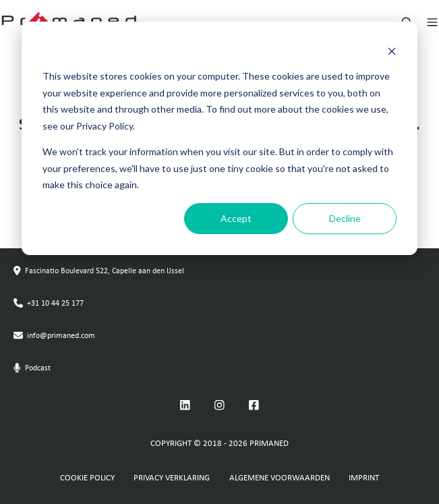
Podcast (38, 368)
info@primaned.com (61, 336)
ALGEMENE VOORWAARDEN (280, 478)
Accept (236, 218)
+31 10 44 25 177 (55, 304)
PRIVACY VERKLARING (172, 478)
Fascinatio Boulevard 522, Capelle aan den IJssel (105, 271)
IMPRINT (364, 478)
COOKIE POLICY (87, 478)
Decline (345, 218)
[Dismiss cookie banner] (392, 51)
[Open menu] (432, 22)
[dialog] (219, 138)
